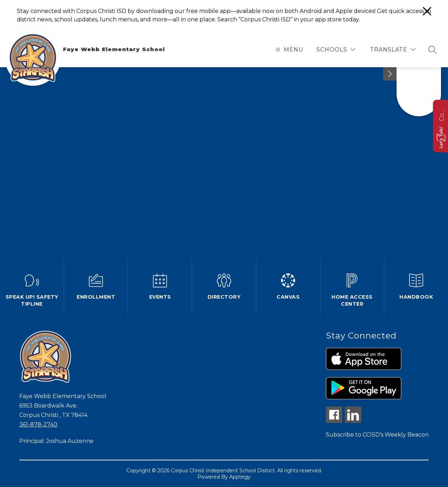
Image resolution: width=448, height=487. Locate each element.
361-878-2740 (38, 425)
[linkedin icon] (353, 421)
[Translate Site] (393, 50)
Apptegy (240, 477)
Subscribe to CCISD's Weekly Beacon (377, 435)
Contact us (441, 114)
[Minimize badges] (390, 74)
